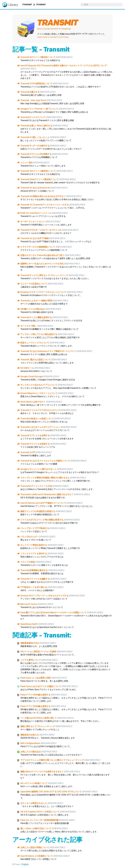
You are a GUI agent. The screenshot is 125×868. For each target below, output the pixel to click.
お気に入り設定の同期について (35, 847)
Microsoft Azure (29, 604)
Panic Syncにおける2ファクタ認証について (41, 686)
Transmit (27, 5)
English (25, 864)
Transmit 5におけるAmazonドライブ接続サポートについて (48, 351)
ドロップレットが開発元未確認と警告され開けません (45, 478)
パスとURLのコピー (30, 537)
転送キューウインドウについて (35, 343)
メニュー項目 (27, 163)
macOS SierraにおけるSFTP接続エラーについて (43, 503)
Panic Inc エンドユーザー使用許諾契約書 (39, 820)
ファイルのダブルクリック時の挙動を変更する (42, 520)
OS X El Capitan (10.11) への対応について (40, 812)
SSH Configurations (30, 743)
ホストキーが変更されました (34, 803)
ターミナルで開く (29, 326)
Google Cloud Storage (32, 376)
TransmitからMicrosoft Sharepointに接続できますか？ (47, 494)
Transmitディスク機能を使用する (36, 317)
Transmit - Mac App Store (33, 100)
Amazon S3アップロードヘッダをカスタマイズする (44, 596)
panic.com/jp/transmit (48, 29)
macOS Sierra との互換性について (37, 856)
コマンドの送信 (28, 562)
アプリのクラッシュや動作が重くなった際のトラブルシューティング (52, 760)
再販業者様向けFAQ (30, 643)
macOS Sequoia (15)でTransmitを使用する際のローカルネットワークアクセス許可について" (64, 65)
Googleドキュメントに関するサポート (38, 469)
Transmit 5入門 (28, 452)
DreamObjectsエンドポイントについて (39, 393)
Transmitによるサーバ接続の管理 (36, 301)
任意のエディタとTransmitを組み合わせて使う (42, 255)
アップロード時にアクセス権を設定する (39, 334)
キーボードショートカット (33, 221)
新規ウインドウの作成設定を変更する (38, 511)
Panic (5, 4)
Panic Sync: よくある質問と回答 (35, 678)
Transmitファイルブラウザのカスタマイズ (40, 410)
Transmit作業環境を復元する (34, 570)
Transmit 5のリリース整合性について (38, 57)
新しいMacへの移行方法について (36, 828)
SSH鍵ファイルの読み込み (33, 309)
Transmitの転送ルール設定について (37, 418)
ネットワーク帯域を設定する (34, 545)
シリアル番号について (31, 660)
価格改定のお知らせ (30, 735)
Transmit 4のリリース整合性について (38, 171)
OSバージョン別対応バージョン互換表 (38, 651)
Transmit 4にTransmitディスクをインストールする (45, 205)
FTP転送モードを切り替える (34, 587)
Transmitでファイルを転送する (35, 444)
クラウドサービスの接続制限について (38, 247)
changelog (65, 29)
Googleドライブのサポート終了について (39, 109)
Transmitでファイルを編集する (35, 579)
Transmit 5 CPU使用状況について (36, 83)
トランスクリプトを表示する (34, 553)
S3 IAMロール (27, 368)
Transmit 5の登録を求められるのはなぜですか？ (43, 196)
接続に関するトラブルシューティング (38, 726)
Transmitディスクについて (33, 117)
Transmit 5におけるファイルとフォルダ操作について (45, 461)
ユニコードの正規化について (34, 284)
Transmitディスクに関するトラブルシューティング (44, 275)
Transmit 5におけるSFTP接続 (35, 238)
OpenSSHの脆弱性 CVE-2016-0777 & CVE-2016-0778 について (51, 792)
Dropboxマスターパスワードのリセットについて (43, 292)
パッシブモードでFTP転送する (35, 528)
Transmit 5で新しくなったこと (35, 137)
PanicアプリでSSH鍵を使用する (35, 695)
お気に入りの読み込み (31, 752)
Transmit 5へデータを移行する (35, 146)
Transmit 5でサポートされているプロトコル (41, 230)
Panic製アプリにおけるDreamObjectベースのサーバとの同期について (53, 612)
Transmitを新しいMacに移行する (36, 126)
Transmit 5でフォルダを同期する (36, 154)
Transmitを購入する (30, 92)
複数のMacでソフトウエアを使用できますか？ (42, 772)
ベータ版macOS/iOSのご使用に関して (39, 718)
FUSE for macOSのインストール (36, 213)
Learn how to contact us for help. (53, 37)
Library (13, 5)
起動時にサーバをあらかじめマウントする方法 (42, 264)
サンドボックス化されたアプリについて (39, 385)
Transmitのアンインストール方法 (36, 486)
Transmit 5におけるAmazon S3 (35, 188)
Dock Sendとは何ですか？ (33, 402)
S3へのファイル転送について (34, 783)
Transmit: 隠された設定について (36, 360)
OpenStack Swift (29, 624)
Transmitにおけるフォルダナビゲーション (40, 427)
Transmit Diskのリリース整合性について (40, 179)
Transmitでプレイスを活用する (35, 435)
